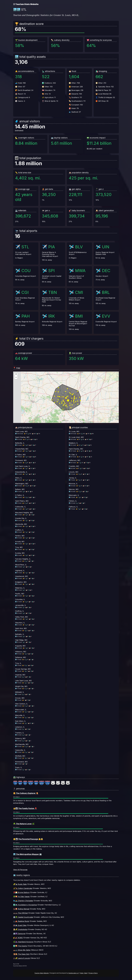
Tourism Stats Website (42, 973)
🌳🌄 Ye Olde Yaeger (22, 897)
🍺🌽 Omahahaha (20, 929)
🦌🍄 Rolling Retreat (21, 909)
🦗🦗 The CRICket (20, 913)
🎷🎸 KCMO (18, 938)
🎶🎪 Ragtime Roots (21, 921)
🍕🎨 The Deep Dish (21, 954)
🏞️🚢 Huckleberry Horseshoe (25, 905)
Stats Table (84, 973)
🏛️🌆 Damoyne (19, 934)
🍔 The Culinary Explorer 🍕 (26, 793)
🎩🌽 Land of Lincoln (22, 958)
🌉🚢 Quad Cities (20, 925)
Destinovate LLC (74, 973)
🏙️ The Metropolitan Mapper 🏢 (27, 854)
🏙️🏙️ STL (20, 10)
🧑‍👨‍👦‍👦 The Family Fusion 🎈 (25, 808)
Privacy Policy (93, 973)
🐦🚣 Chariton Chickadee (23, 901)
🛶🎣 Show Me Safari (22, 950)
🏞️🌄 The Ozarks (20, 946)
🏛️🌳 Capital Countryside (23, 917)
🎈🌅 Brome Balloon (21, 892)
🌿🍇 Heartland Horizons (23, 942)
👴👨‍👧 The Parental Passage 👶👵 (28, 839)
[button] (16, 374)
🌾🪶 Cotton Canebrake (23, 888)
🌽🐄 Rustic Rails (20, 884)
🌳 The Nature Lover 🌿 (24, 824)
